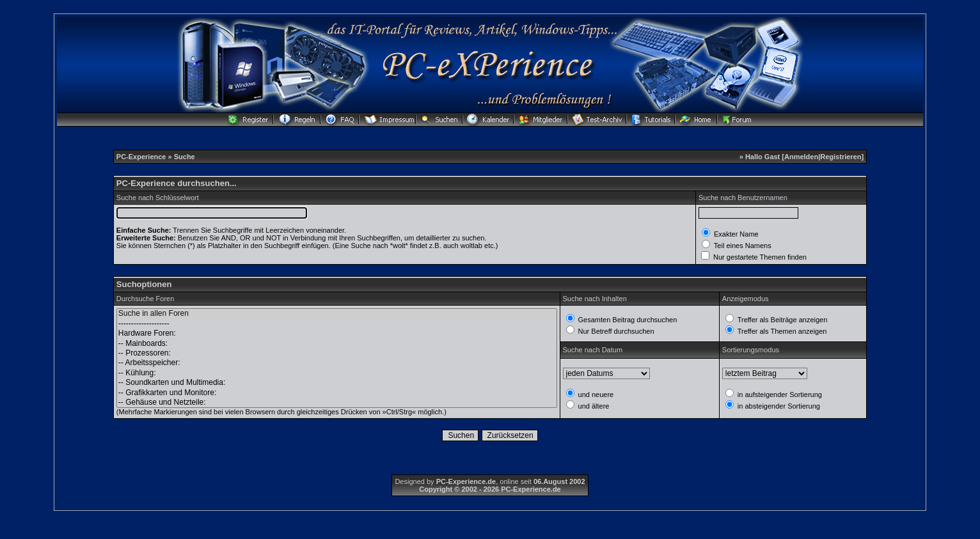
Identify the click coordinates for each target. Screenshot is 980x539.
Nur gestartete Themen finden (759, 257)
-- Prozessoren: (337, 353)
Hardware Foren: (337, 333)
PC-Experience (142, 157)
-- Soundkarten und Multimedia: (337, 383)
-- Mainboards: (337, 344)
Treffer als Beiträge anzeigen (782, 320)
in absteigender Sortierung (778, 406)
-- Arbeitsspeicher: (337, 363)
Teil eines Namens (742, 246)
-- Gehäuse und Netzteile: (337, 402)
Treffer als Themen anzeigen (781, 331)
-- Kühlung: (337, 373)
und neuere (595, 394)
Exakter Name (735, 234)
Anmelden (801, 157)
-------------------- (337, 324)
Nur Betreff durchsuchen (615, 331)
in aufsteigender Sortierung (779, 394)
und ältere (593, 406)
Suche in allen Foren (337, 314)
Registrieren (841, 157)
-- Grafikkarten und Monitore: (337, 393)
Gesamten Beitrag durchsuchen (627, 320)
